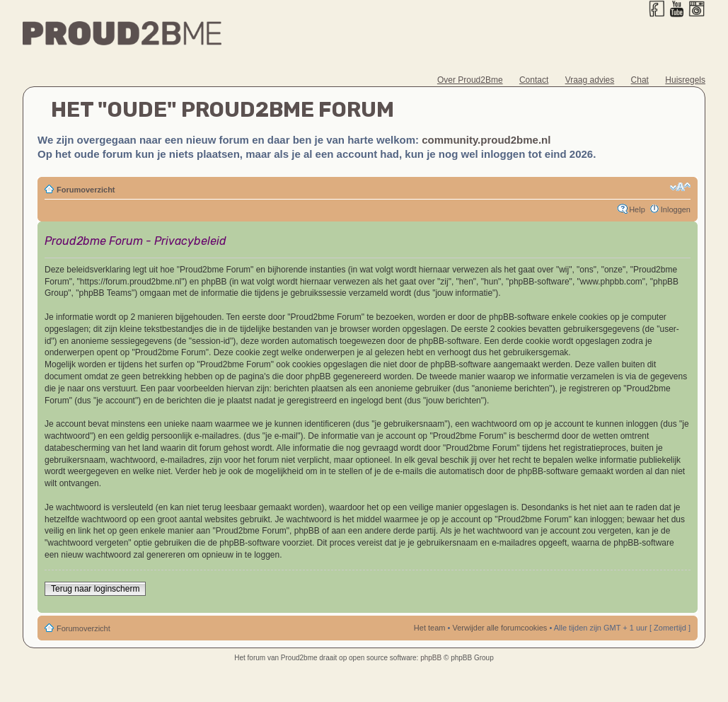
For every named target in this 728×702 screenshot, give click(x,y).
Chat (640, 80)
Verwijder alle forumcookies (499, 628)
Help (637, 209)
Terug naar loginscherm (95, 589)
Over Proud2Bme (470, 80)
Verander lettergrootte (680, 187)
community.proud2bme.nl (486, 140)
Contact (534, 80)
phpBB (431, 658)
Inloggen (676, 209)
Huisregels (685, 80)
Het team (430, 628)
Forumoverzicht (86, 190)
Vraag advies (590, 80)
